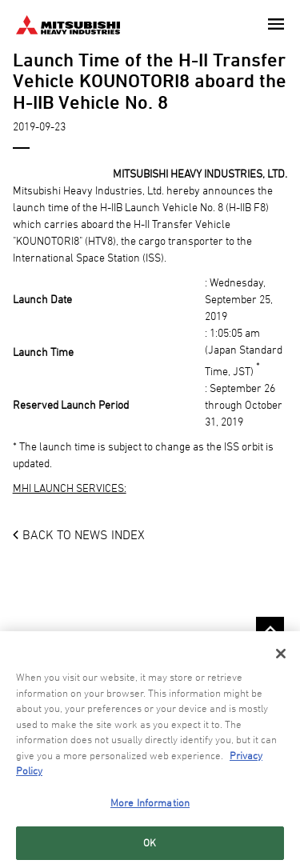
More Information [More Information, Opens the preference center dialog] (150, 802)
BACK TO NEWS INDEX (84, 534)
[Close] (281, 654)
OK (150, 843)
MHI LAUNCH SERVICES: (70, 488)
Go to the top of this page (270, 631)
